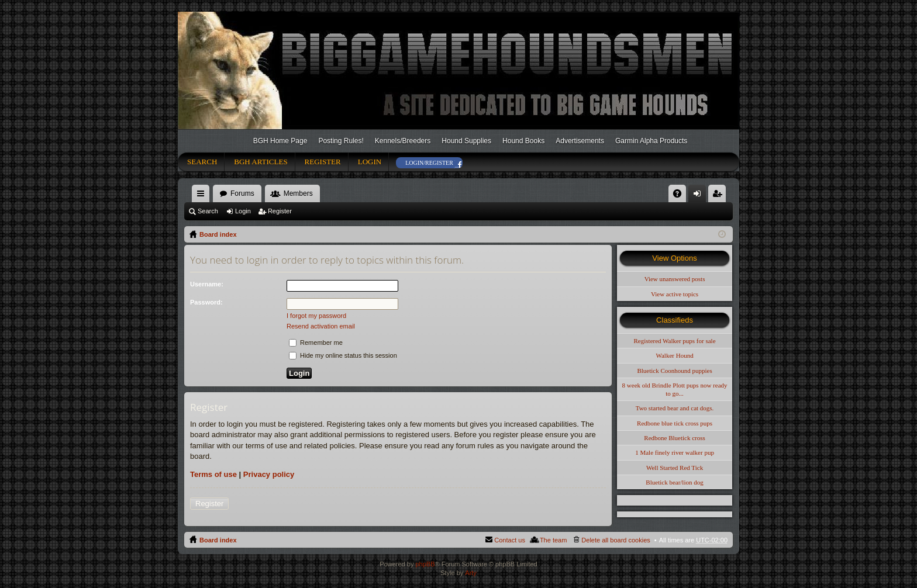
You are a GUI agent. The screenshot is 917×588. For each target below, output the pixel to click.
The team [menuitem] (553, 540)
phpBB (425, 564)
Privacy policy (269, 474)
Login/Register (429, 163)
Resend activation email (321, 326)
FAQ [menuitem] (681, 196)
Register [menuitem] (720, 196)
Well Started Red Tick (675, 468)
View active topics (675, 294)
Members (298, 193)
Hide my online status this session (343, 355)
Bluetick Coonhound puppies (674, 371)
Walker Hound (674, 355)
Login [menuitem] (700, 196)
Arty (471, 573)
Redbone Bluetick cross (674, 438)
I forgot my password (316, 316)
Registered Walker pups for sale (675, 341)
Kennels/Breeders (403, 141)
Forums (242, 193)
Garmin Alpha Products (651, 141)
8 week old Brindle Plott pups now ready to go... (675, 389)
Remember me (316, 343)
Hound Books (523, 141)
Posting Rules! (341, 141)
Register (323, 162)
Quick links (203, 196)
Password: (206, 302)
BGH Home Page (280, 141)
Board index (218, 234)
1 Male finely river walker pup (675, 452)
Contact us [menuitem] (510, 540)
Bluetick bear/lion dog (674, 482)
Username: (207, 284)
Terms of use (213, 474)
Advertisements (580, 141)
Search (202, 162)
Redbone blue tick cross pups (675, 423)
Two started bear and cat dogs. (675, 408)
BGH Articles (261, 162)
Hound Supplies (466, 141)
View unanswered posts (675, 279)
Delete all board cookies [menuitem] (616, 540)
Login (370, 162)
